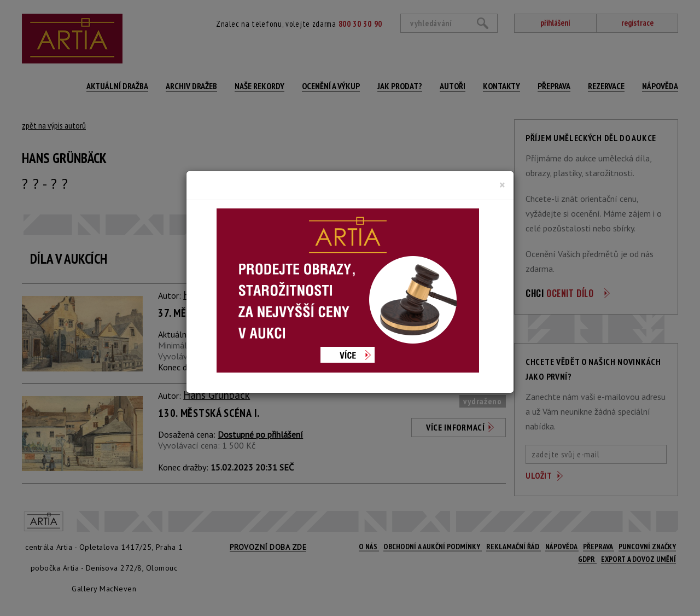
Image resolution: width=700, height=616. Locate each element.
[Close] (502, 185)
